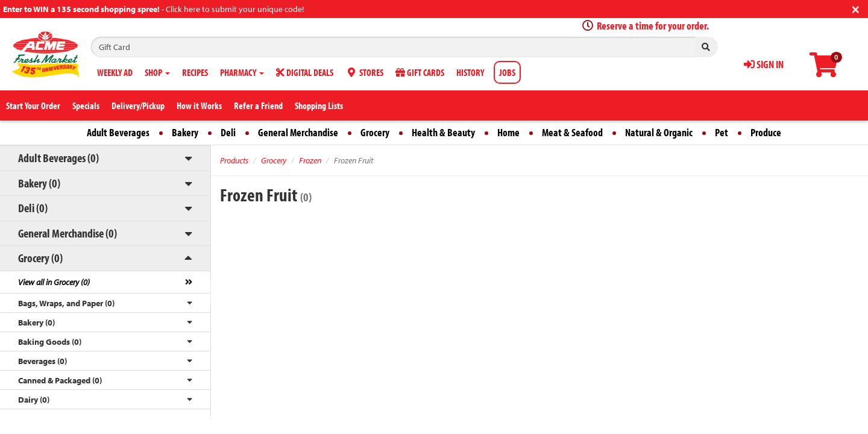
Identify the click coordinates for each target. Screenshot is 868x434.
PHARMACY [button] (242, 72)
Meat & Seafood (572, 132)
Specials (86, 105)
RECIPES (195, 72)
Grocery (375, 132)
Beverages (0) (42, 361)
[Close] (856, 8)
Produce (766, 132)
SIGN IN (764, 64)
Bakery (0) (39, 183)
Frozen (310, 160)
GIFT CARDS (420, 72)
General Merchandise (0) (68, 233)
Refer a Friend (258, 105)
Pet (722, 132)
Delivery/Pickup (138, 105)
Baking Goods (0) (50, 342)
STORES (364, 72)
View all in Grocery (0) (54, 282)
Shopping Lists (319, 105)
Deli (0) (33, 208)
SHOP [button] (157, 72)
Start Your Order (33, 105)
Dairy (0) (34, 400)
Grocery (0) (40, 258)
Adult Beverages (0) (58, 158)
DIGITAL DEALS (305, 72)
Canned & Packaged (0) (60, 380)
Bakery (185, 132)
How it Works (199, 105)
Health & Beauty (443, 132)
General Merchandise (298, 132)
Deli (228, 132)
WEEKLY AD (115, 72)
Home (508, 132)
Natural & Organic (659, 132)
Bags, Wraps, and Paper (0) (66, 303)
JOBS (507, 72)
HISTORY (470, 72)
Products (234, 160)
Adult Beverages (118, 132)
